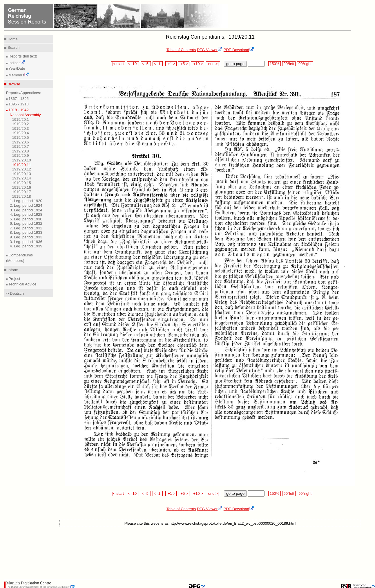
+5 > (184, 64)
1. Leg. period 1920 (26, 201)
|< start (118, 64)
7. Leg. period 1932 (26, 228)
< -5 (146, 64)
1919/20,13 (22, 174)
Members (18, 75)
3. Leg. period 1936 (26, 242)
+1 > (171, 64)
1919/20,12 (22, 169)
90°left (289, 64)
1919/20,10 (22, 160)
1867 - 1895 (18, 99)
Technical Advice (22, 284)
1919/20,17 (22, 192)
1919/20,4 (21, 133)
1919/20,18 (22, 196)
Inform (12, 270)
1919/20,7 (21, 146)
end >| (213, 64)
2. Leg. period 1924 (26, 205)
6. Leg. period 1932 (26, 223)
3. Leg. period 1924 (26, 210)
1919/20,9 (21, 155)
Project (14, 279)
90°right (305, 64)
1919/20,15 (22, 183)
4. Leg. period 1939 (26, 246)
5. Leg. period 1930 (26, 219)
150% (274, 64)
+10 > (198, 64)
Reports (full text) (22, 56)
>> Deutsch (14, 293)
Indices (17, 63)
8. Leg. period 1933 (26, 232)
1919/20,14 (22, 178)
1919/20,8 (21, 151)
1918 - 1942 (18, 110)
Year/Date (16, 68)
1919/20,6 (21, 142)
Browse (13, 84)
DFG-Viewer (210, 50)
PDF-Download (239, 50)
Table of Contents (181, 50)
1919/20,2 (21, 124)
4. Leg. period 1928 (26, 214)
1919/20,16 (22, 187)
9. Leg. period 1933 (26, 237)
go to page (235, 64)
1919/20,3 (21, 128)
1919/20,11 (22, 165)
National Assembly (25, 115)
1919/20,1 (21, 119)
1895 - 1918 (18, 104)
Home (12, 39)
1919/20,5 (21, 137)
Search (13, 47)
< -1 (158, 64)
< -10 (133, 64)
